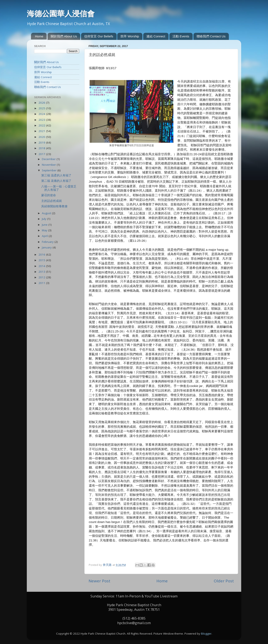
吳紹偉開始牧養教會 (54, 206)
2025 (42, 108)
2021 (42, 131)
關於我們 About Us (64, 36)
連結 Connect (156, 36)
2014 (42, 266)
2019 (42, 143)
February (48, 242)
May (45, 230)
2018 (42, 148)
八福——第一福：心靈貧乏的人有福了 (59, 188)
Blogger (206, 634)
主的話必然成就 (52, 201)
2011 (42, 283)
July (44, 219)
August (47, 213)
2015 (42, 260)
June (45, 225)
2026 (42, 103)
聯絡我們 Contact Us (211, 36)
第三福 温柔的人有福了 (56, 175)
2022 (42, 125)
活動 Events (181, 36)
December (49, 159)
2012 (42, 277)
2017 (42, 154)
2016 (42, 255)
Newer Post (99, 581)
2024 (42, 114)
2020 (42, 137)
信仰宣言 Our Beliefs (99, 36)
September (50, 170)
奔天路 (108, 565)
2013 (42, 272)
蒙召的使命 (49, 195)
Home (39, 36)
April (45, 236)
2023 (42, 120)
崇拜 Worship (130, 36)
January (47, 247)
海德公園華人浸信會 (61, 14)
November (49, 165)
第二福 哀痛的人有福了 (56, 181)
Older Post (224, 581)
